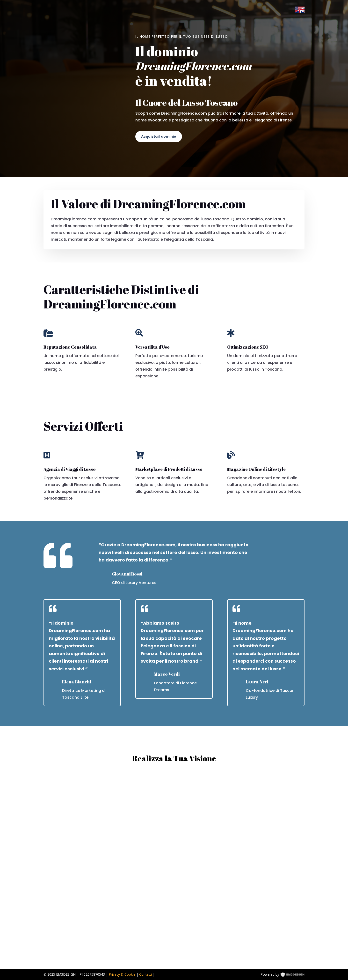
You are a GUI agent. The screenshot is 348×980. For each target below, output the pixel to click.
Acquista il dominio (159, 136)
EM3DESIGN (296, 975)
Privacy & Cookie (122, 974)
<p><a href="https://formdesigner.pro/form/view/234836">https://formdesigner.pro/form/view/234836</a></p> (174, 866)
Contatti (145, 974)
